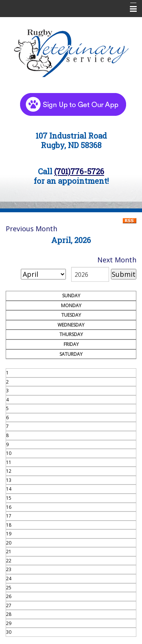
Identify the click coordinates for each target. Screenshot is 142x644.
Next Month (117, 260)
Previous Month (31, 229)
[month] (43, 274)
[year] (90, 275)
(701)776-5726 (79, 171)
